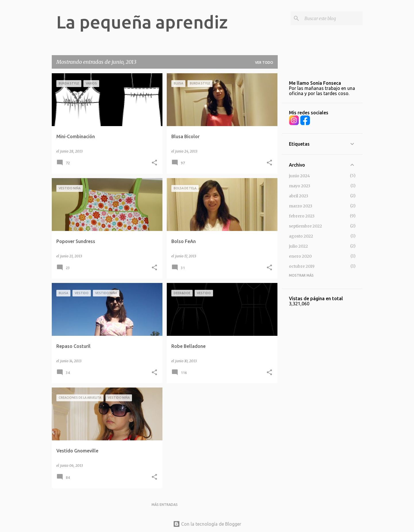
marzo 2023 (301, 206)
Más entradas (165, 505)
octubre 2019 (302, 266)
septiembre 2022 (305, 226)
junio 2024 (299, 176)
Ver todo (264, 62)
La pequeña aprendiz (142, 22)
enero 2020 (300, 256)
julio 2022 (298, 246)
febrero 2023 (302, 216)
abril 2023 (299, 196)
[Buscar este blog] (332, 18)
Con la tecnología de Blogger (207, 524)
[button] (154, 163)
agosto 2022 (301, 236)
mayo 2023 (300, 186)
